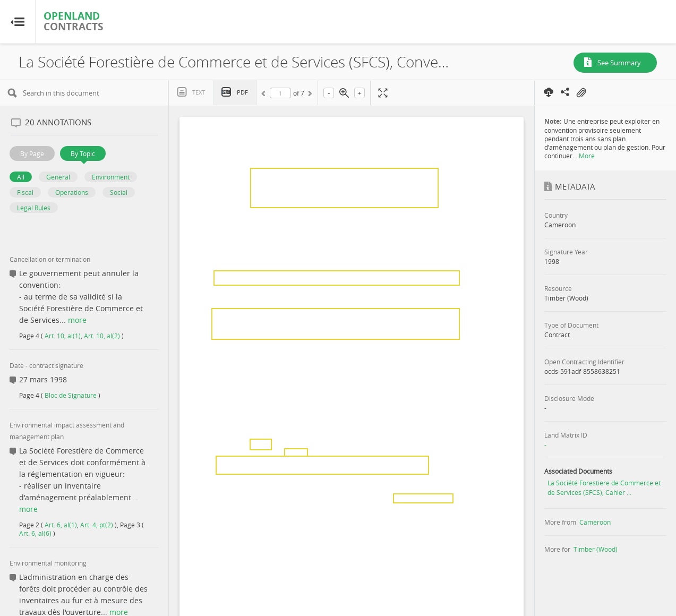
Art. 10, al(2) (102, 336)
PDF (242, 92)
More (587, 156)
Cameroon (595, 522)
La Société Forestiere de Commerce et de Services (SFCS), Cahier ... (604, 487)
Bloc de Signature (71, 395)
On (581, 93)
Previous (265, 95)
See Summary (619, 63)
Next (309, 95)
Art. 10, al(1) (63, 336)
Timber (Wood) (596, 549)
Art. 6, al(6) (35, 533)
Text (199, 92)
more (77, 320)
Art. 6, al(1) (61, 525)
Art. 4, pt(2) (97, 525)
